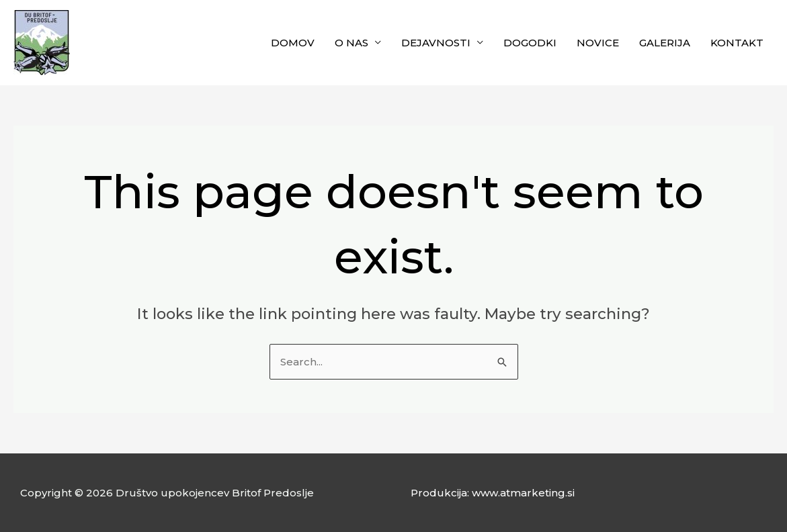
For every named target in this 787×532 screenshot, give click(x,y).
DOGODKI (530, 43)
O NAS (351, 43)
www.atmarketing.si (523, 493)
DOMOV (293, 43)
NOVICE (598, 43)
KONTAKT (737, 43)
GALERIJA (665, 43)
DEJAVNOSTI (436, 43)
